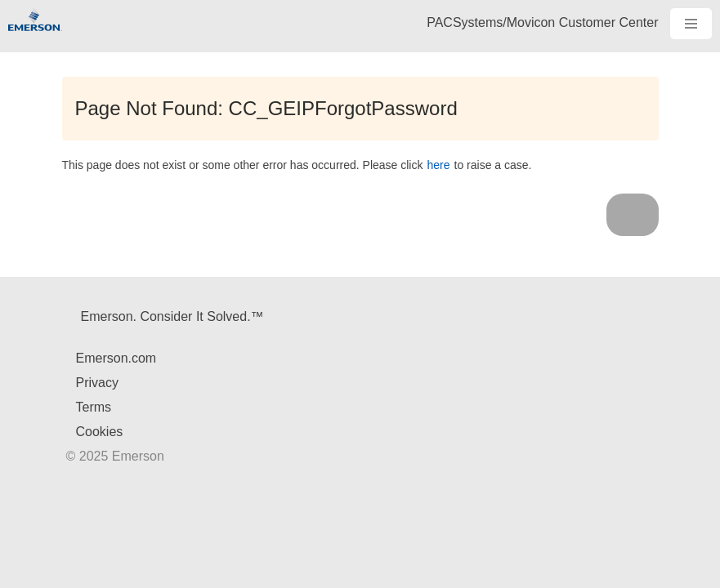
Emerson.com (116, 358)
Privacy (97, 383)
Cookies (100, 432)
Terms (94, 407)
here (438, 165)
